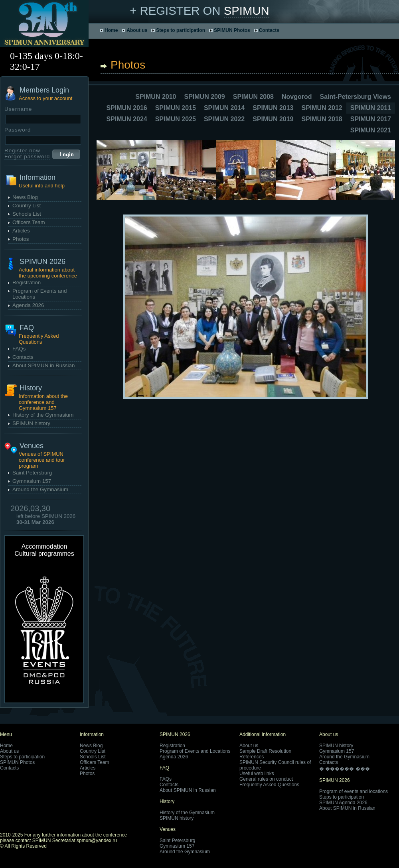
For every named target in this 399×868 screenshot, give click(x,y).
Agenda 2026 (28, 305)
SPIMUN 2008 (253, 97)
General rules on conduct (266, 779)
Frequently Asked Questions (269, 785)
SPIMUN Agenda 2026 (343, 803)
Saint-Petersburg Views (356, 97)
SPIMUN (247, 11)
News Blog (25, 197)
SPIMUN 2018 (322, 119)
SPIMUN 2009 (204, 97)
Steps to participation (181, 30)
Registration (27, 282)
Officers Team (29, 222)
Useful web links (257, 774)
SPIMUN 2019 (273, 119)
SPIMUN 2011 (371, 108)
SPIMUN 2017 (371, 119)
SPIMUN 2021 (371, 130)
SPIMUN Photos (232, 30)
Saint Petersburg (32, 473)
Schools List (27, 214)
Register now (22, 151)
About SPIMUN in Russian (43, 365)
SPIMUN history (31, 423)
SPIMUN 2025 (176, 119)
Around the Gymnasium (40, 489)
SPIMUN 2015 (176, 108)
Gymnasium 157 (32, 481)
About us (137, 30)
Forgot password (27, 156)
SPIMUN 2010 (156, 97)
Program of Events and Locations (195, 751)
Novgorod (297, 97)
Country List (27, 206)
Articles (21, 231)
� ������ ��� (345, 769)
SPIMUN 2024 (126, 119)
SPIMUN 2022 (224, 119)
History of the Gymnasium (43, 415)
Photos (21, 239)
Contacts (269, 30)
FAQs (19, 349)
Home (111, 30)
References (252, 757)
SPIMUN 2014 (224, 108)
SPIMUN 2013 (273, 108)
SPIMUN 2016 (126, 108)
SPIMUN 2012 (322, 108)
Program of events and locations (354, 791)
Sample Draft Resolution (265, 751)
